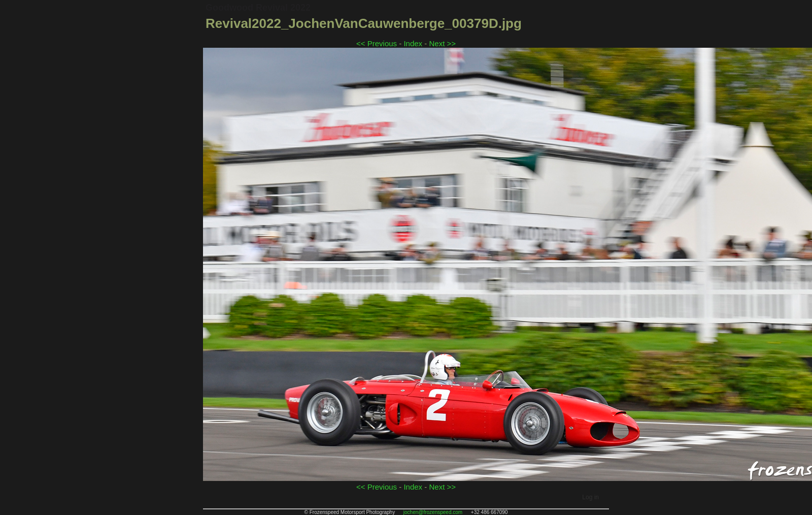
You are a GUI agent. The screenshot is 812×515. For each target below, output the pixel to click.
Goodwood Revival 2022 (258, 8)
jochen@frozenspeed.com (433, 512)
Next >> (442, 43)
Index (413, 43)
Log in (590, 497)
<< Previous (377, 43)
